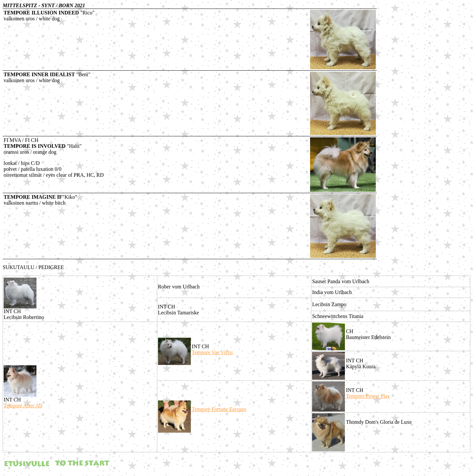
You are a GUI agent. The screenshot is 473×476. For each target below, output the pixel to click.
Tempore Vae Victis (212, 352)
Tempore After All (23, 406)
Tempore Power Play (368, 396)
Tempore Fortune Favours (219, 409)
